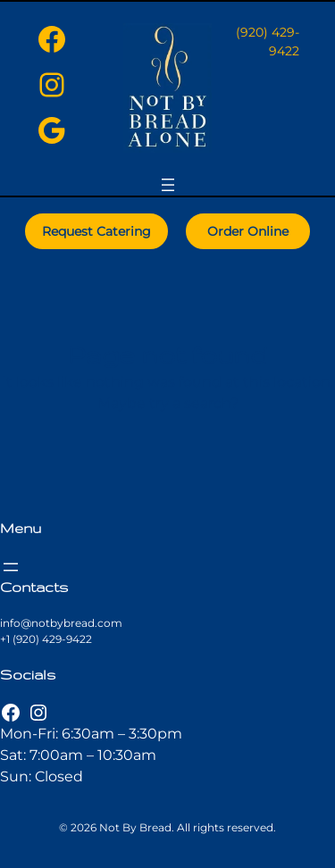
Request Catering (96, 231)
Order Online (248, 231)
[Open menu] (168, 185)
